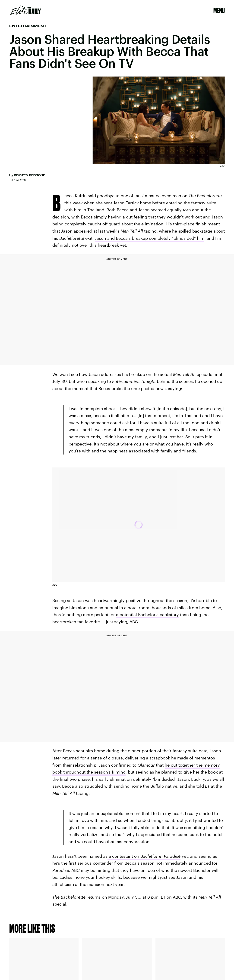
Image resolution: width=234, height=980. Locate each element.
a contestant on (144, 856)
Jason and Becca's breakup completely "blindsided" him (150, 238)
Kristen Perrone (30, 175)
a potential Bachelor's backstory (147, 614)
